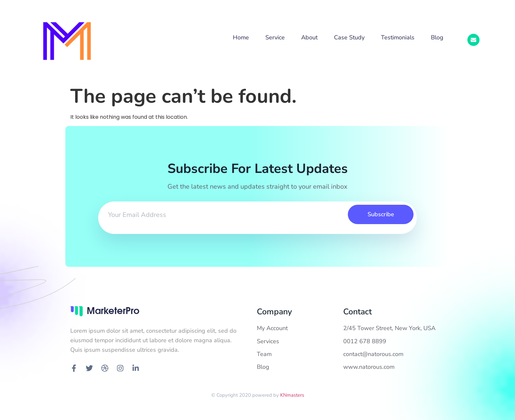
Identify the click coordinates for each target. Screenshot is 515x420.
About (309, 37)
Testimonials (398, 37)
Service (275, 37)
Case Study (349, 37)
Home (241, 37)
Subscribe (381, 214)
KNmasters (292, 395)
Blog (437, 37)
